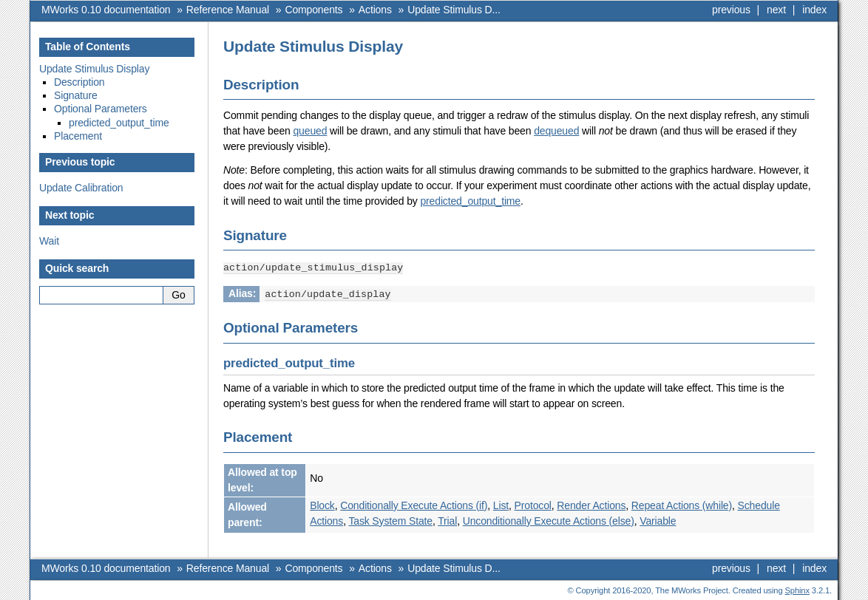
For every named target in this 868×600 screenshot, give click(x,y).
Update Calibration (81, 188)
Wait (49, 241)
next (776, 10)
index (814, 10)
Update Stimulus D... (454, 10)
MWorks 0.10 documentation (106, 10)
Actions (375, 10)
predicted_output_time (470, 201)
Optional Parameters (101, 109)
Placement (78, 136)
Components (313, 10)
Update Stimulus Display (94, 69)
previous (731, 10)
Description (79, 82)
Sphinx (797, 589)
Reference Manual (228, 10)
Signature (76, 95)
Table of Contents (88, 47)
